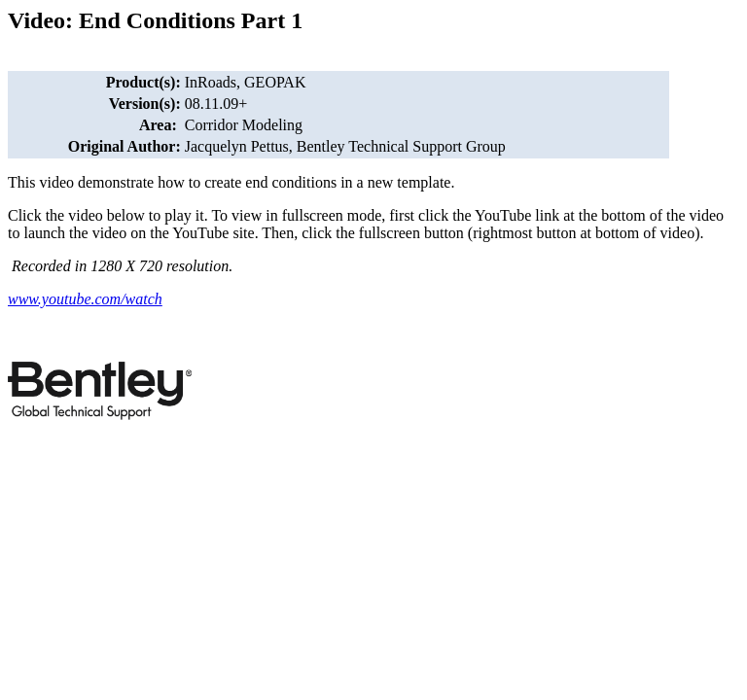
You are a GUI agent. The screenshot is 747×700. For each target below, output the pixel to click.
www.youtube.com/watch (85, 299)
